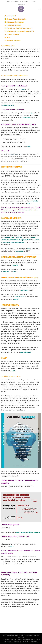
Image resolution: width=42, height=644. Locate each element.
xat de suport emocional (13, 154)
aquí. (13, 371)
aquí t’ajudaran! (26, 352)
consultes (26, 118)
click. (12, 546)
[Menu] (40, 9)
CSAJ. (16, 299)
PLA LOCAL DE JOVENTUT (30, 1)
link (28, 249)
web (28, 147)
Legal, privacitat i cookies (30, 642)
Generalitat (5, 272)
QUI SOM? (7, 1)
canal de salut (19, 297)
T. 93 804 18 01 (21, 639)
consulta (15, 265)
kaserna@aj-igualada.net (14, 642)
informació (19, 251)
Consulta (24, 290)
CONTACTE (21, 4)
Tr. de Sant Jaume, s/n (9, 639)
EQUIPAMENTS (16, 1)
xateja (30, 113)
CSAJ (15, 272)
